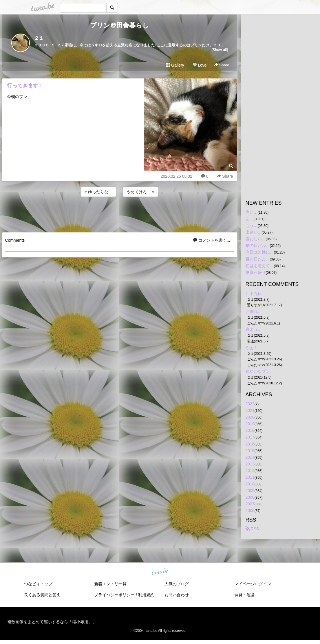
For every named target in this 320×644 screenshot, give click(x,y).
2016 (250, 444)
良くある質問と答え (42, 595)
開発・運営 (245, 595)
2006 (250, 511)
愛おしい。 (256, 239)
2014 (250, 457)
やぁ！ (252, 348)
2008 (250, 497)
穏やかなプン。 (260, 371)
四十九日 (254, 293)
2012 (250, 471)
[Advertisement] (120, 214)
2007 (250, 504)
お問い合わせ (177, 595)
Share (222, 65)
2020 (250, 417)
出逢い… (254, 232)
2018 (250, 430)
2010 (250, 484)
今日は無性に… (260, 252)
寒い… (252, 212)
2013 (250, 464)
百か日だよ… (258, 259)
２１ (39, 38)
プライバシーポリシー (114, 595)
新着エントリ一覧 (110, 584)
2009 (250, 491)
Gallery (175, 65)
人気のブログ (177, 584)
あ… (250, 219)
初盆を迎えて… (260, 266)
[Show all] (220, 50)
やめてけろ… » (140, 192)
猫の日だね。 (258, 245)
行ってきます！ (25, 86)
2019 (250, 424)
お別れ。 (254, 311)
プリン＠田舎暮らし (119, 25)
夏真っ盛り (256, 272)
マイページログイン (253, 584)
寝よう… (254, 329)
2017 (250, 437)
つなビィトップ (38, 584)
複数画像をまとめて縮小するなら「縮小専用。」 (52, 622)
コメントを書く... (212, 240)
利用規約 (146, 595)
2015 (250, 451)
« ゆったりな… (98, 192)
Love (200, 65)
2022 (250, 404)
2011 (250, 477)
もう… (252, 225)
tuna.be (160, 572)
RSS (252, 529)
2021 (250, 410)
